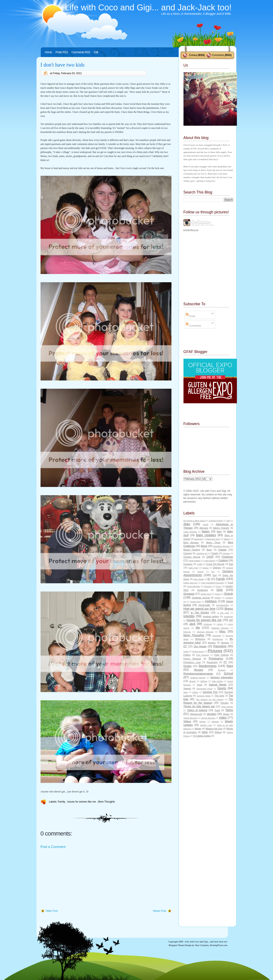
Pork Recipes (203, 655)
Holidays (211, 601)
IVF (231, 620)
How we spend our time (200, 609)
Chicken (226, 553)
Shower (192, 681)
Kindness (208, 624)
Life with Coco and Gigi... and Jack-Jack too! (148, 7)
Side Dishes (217, 681)
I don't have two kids (63, 65)
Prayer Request (192, 659)
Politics (187, 655)
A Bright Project (216, 521)
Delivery (217, 568)
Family (62, 802)
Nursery (212, 643)
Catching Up (202, 553)
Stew (186, 692)
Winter (198, 729)
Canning (188, 553)
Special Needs (218, 685)
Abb (228, 521)
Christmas (227, 557)
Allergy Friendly (221, 528)
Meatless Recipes (220, 628)
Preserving (212, 662)
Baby (219, 532)
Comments (218, 55)
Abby (187, 524)
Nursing (225, 643)
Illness (229, 609)
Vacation (212, 714)
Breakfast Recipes (221, 546)
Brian (209, 550)
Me (198, 628)
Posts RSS (62, 52)
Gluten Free (206, 594)
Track (217, 710)
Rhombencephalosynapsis (198, 674)
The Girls (219, 696)
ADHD (206, 524)
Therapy (224, 703)
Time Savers (227, 707)
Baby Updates (206, 535)
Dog (215, 575)
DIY (213, 572)
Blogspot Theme (176, 945)
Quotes (188, 666)
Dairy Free (194, 568)
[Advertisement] (72, 879)
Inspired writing (211, 616)
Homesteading (223, 605)
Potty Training (221, 655)
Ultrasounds (196, 714)
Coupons (188, 564)
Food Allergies (194, 586)
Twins (229, 710)
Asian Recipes (190, 532)
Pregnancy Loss (192, 662)
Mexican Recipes (205, 632)
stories (195, 692)
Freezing (208, 586)
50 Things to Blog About (194, 521)
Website (215, 722)
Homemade (204, 605)
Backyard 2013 (213, 539)
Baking (227, 539)
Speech (187, 688)
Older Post (52, 911)
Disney (200, 572)
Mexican (187, 632)
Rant (230, 666)
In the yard (223, 613)
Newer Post (159, 911)
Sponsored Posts (204, 689)
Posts (191, 316)
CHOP (210, 557)
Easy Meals (198, 579)
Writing (218, 732)
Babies (206, 532)
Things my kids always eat (199, 706)
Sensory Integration (222, 677)
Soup (200, 685)
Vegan (226, 714)
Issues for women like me (82, 802)
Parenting (220, 646)
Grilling (218, 598)
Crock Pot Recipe (215, 564)
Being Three (213, 542)
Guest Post (195, 602)
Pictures (215, 651)
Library (220, 624)
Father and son (190, 583)
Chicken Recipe (192, 557)
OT (185, 646)
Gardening (202, 590)
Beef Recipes (191, 542)
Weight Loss (206, 725)
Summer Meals (204, 696)
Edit (96, 52)
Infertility (189, 616)
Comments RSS (81, 52)
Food (230, 583)
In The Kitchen (200, 613)
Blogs (204, 546)
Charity (215, 553)
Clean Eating (194, 561)
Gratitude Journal (201, 598)
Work (205, 732)
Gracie (228, 594)
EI (209, 579)
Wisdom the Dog (214, 729)
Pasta (186, 651)
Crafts (200, 564)
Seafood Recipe (198, 678)
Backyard (198, 539)
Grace (218, 594)
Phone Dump (198, 651)
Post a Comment (53, 847)
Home (48, 52)
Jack (192, 624)
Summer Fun (210, 692)
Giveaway (189, 594)
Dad (231, 564)
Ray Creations (202, 945)
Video (223, 718)
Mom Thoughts (106, 802)
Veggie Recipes (208, 718)
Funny (219, 586)
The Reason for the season (210, 699)
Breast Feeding (192, 550)
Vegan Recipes (190, 718)
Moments (217, 636)
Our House (200, 646)
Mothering (200, 639)
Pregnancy (216, 658)
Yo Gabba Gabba (202, 736)
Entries (193, 55)
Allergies (204, 528)
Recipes (199, 670)
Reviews (222, 670)
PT (225, 662)
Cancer (222, 550)
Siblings (204, 681)
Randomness (208, 666)
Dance (206, 568)
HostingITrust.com (218, 945)
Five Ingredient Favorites (213, 583)
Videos (187, 721)
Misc (223, 631)
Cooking (223, 560)
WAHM (202, 722)
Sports (222, 688)
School (228, 673)
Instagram (229, 617)
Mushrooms (218, 639)
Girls (220, 590)
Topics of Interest (197, 710)
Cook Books (209, 561)
